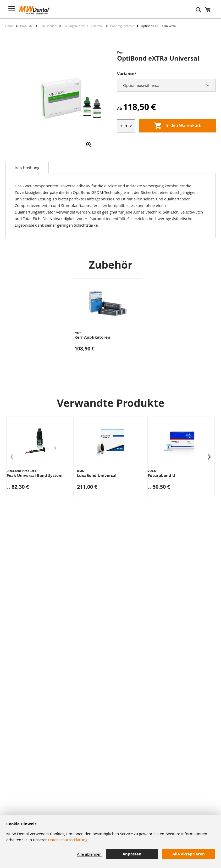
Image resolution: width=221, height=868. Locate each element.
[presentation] (209, 457)
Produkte (26, 26)
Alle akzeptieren (189, 854)
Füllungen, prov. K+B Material (83, 26)
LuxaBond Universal (97, 475)
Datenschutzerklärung (68, 840)
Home (9, 26)
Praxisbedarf (48, 26)
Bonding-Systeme (122, 26)
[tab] (27, 168)
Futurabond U (161, 475)
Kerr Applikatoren (92, 337)
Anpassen (132, 854)
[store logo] (34, 10)
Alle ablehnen (89, 854)
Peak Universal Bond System (35, 475)
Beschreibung (27, 168)
